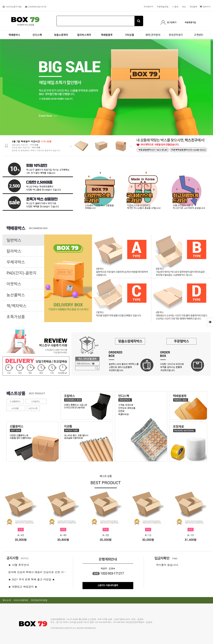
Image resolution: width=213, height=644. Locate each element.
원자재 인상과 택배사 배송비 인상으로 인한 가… (37, 572)
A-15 (148, 535)
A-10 (191, 535)
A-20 (106, 535)
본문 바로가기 (0, 0)
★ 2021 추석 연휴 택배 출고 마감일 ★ (32, 579)
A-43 (21, 535)
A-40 (63, 535)
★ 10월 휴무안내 (19, 565)
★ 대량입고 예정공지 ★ (23, 587)
